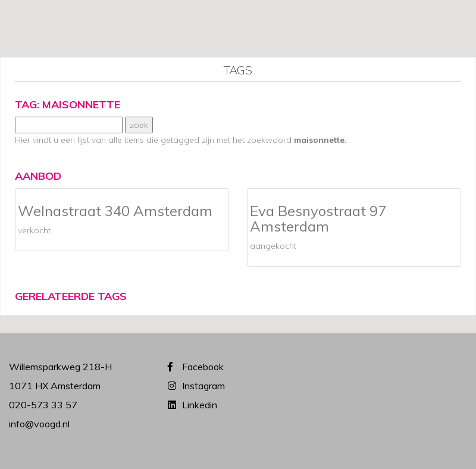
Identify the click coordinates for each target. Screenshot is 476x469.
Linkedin (200, 405)
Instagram (203, 386)
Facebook (203, 367)
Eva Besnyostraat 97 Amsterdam (318, 218)
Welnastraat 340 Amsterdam (115, 211)
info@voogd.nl (39, 424)
